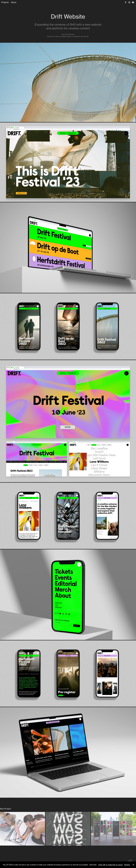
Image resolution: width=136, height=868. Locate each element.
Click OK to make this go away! (111, 865)
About (14, 2)
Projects (5, 2)
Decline (127, 865)
